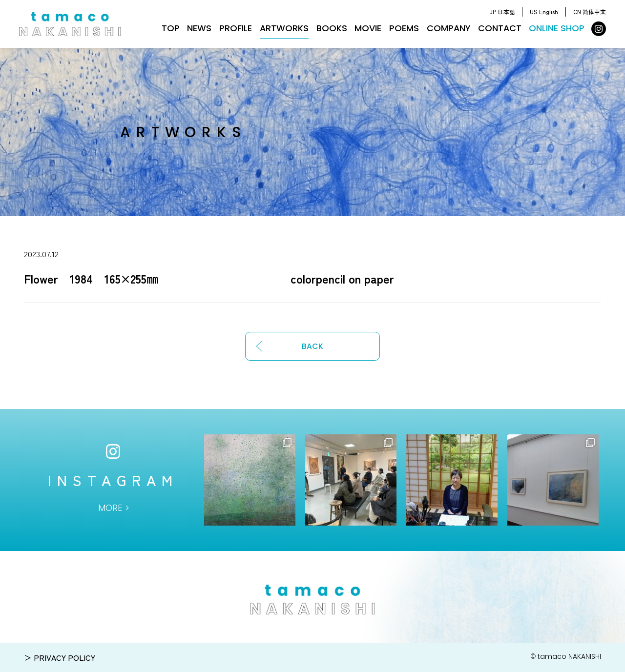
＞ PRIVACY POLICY (60, 658)
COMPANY (448, 28)
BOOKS (332, 28)
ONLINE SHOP (557, 28)
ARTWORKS (284, 28)
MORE (110, 508)
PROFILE (236, 28)
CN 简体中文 (590, 11)
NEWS (199, 28)
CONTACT (500, 28)
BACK (312, 346)
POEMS (404, 28)
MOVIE (368, 28)
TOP (171, 28)
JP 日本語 (502, 11)
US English (544, 11)
